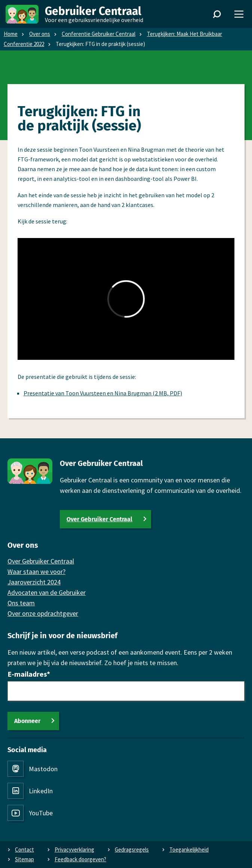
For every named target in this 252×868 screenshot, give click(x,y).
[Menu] (239, 14)
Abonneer (27, 721)
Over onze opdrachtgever (43, 613)
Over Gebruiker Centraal (99, 519)
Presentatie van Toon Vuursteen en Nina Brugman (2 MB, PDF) (103, 393)
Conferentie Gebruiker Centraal (99, 34)
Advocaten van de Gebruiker (47, 592)
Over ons (40, 34)
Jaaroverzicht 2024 (34, 582)
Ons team (21, 603)
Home (11, 34)
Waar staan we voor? (36, 572)
